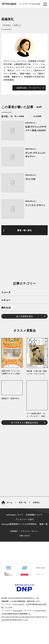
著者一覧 (44, 524)
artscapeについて (15, 515)
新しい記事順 (17, 116)
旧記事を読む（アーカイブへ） (29, 88)
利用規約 (14, 531)
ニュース (6, 292)
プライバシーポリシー (30, 531)
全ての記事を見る (25, 316)
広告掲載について (34, 515)
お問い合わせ (25, 536)
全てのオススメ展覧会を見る (25, 423)
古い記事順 (35, 116)
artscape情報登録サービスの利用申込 (19, 524)
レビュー (6, 300)
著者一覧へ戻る (25, 230)
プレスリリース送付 (24, 519)
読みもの (6, 308)
